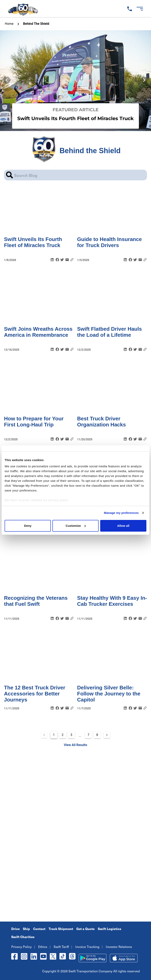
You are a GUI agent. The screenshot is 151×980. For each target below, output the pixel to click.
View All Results (75, 745)
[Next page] (107, 735)
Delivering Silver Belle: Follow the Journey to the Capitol (109, 694)
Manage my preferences (121, 513)
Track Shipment (61, 929)
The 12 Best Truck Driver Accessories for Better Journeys (35, 694)
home (9, 24)
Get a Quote (85, 929)
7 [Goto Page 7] (88, 735)
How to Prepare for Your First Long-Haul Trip (34, 422)
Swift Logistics (110, 929)
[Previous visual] (7, 80)
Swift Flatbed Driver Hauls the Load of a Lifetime (109, 332)
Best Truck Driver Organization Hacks (102, 422)
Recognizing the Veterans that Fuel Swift (36, 601)
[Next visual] (144, 80)
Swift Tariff (61, 947)
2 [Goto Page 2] (63, 735)
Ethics (43, 947)
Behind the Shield (36, 24)
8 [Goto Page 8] (97, 735)
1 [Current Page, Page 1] (54, 735)
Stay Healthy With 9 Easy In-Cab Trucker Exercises (112, 601)
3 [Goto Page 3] (71, 735)
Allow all (123, 526)
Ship (26, 929)
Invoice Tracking (87, 947)
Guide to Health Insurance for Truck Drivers (109, 242)
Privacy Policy (21, 947)
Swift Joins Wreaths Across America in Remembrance (38, 332)
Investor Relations (119, 947)
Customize (76, 526)
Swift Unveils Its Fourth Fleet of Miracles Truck (33, 242)
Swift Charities (23, 937)
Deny (28, 526)
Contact (39, 929)
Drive (15, 929)
